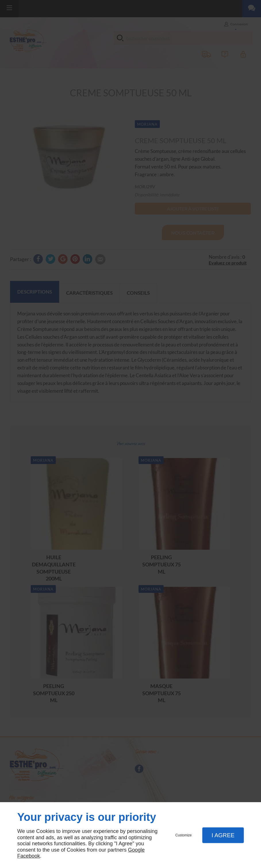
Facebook (29, 856)
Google (136, 850)
